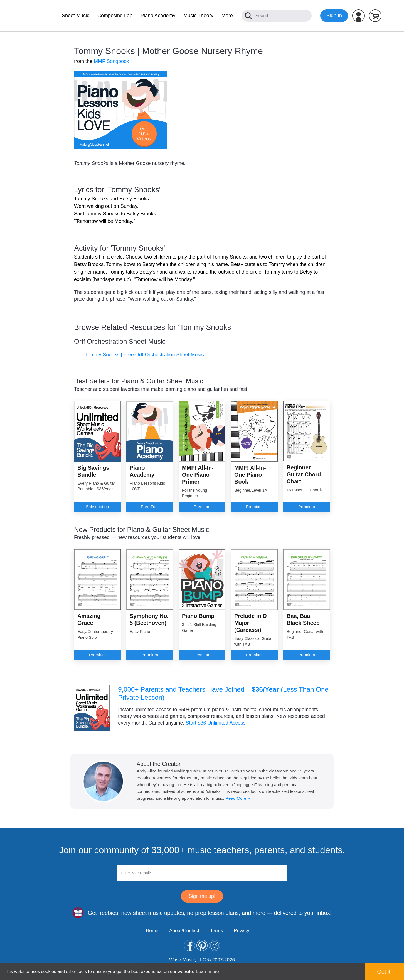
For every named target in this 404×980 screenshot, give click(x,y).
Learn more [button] (208, 972)
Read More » (238, 798)
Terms (216, 931)
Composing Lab (115, 16)
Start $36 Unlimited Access (215, 723)
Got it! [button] (384, 972)
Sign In (334, 16)
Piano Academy (158, 16)
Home (152, 931)
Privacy (242, 931)
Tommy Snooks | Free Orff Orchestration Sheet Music (145, 355)
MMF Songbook (111, 61)
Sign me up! (202, 896)
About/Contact (184, 931)
